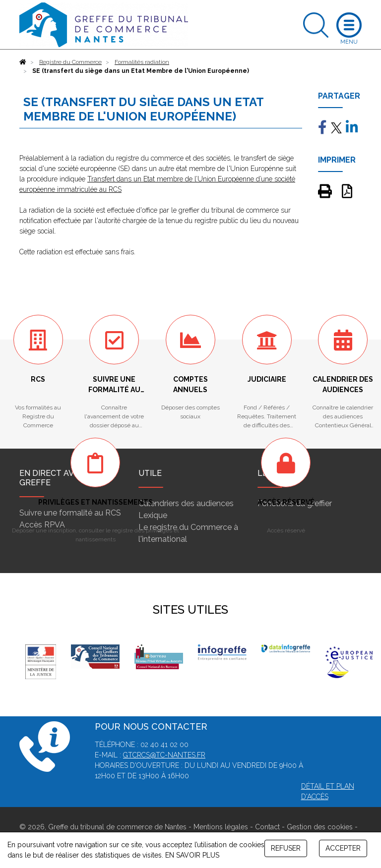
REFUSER (286, 848)
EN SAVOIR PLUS (192, 855)
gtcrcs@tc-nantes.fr (164, 755)
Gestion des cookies (320, 827)
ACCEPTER (343, 848)
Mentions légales (221, 827)
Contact (267, 827)
